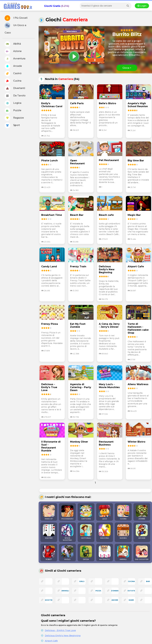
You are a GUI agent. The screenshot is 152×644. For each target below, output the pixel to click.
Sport (12, 125)
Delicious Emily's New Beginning (63, 636)
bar (148, 581)
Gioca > (127, 68)
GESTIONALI (86, 532)
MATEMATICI (105, 553)
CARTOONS (86, 512)
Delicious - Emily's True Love (60, 630)
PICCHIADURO (67, 512)
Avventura (15, 59)
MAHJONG (105, 532)
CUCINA (123, 512)
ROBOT (49, 553)
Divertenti (15, 88)
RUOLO (67, 553)
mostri (49, 600)
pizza (98, 591)
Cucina (13, 81)
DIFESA (86, 553)
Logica (13, 103)
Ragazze (14, 118)
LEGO (105, 512)
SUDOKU (123, 532)
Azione (13, 51)
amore (115, 600)
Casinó (13, 74)
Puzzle (13, 111)
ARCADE (142, 532)
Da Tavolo (15, 96)
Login (142, 6)
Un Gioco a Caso (15, 28)
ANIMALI (123, 553)
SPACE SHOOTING (67, 533)
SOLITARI (49, 532)
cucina (131, 581)
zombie (115, 591)
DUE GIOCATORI (142, 553)
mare (131, 600)
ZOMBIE (142, 512)
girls (82, 581)
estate (131, 591)
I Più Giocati (16, 18)
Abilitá (13, 44)
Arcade (13, 66)
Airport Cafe (51, 641)
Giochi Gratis (52, 6)
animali (65, 591)
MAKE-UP (49, 512)
